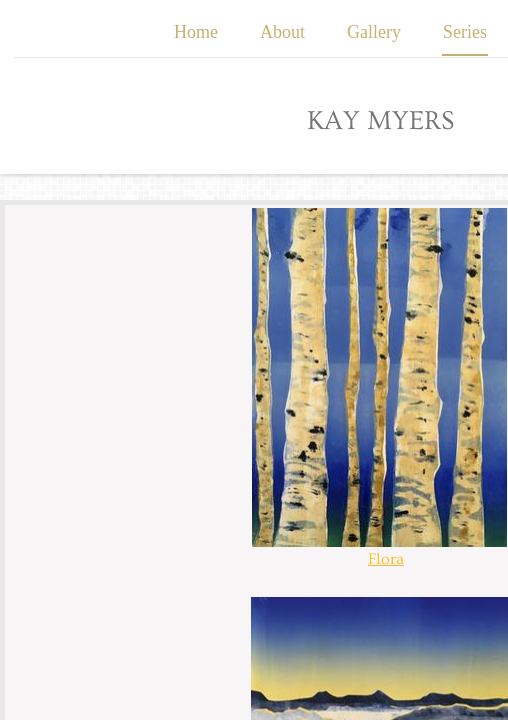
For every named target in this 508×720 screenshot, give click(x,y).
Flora (386, 559)
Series (465, 32)
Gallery (374, 32)
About (282, 32)
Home (196, 32)
